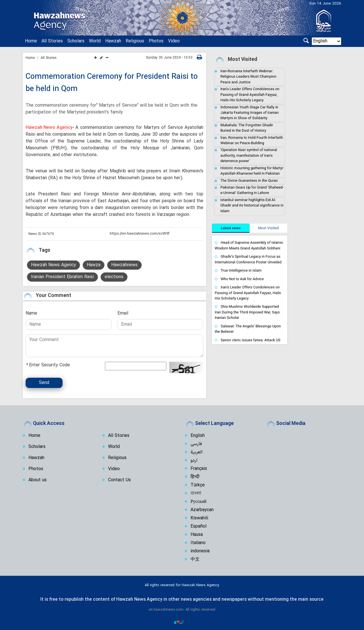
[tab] (231, 228)
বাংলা (196, 493)
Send (44, 382)
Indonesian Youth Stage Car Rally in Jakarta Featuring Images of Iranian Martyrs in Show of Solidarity (250, 113)
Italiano (198, 542)
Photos (156, 41)
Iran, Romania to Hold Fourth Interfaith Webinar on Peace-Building (252, 140)
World (95, 41)
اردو (194, 460)
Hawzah (113, 41)
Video (174, 41)
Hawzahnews (124, 265)
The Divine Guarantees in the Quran (249, 180)
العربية (197, 452)
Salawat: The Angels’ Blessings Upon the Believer (248, 329)
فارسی (196, 443)
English (198, 435)
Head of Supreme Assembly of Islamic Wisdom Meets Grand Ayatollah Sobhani (249, 245)
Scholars (76, 41)
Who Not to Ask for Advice (242, 279)
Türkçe (198, 485)
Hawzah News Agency (49, 127)
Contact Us (119, 480)
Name (31, 313)
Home (31, 41)
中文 (195, 559)
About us (38, 480)
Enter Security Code (48, 365)
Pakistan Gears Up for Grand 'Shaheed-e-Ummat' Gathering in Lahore (252, 190)
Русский (198, 501)
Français (199, 468)
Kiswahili (199, 518)
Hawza (94, 265)
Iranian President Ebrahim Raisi (62, 276)
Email (123, 313)
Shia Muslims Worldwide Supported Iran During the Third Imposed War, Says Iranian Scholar (247, 312)
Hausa (197, 534)
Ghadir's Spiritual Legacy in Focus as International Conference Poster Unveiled (248, 259)
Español (198, 526)
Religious (135, 41)
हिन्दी (195, 476)
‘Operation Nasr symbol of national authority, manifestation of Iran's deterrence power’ (249, 155)
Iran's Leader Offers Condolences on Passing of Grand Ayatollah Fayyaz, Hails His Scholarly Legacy (250, 94)
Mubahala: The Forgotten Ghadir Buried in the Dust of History (247, 128)
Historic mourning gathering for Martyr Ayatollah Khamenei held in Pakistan (252, 171)
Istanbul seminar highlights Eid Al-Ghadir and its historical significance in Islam (252, 205)
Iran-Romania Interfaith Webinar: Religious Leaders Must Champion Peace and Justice (248, 77)
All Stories (52, 41)
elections (114, 276)
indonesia (200, 551)
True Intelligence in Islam (241, 270)
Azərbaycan (202, 509)
